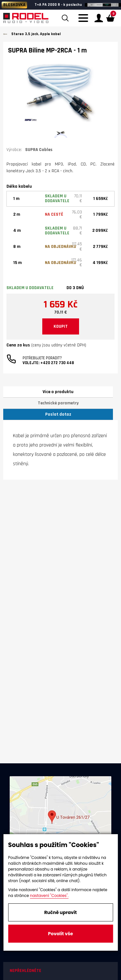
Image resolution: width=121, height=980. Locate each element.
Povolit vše (60, 934)
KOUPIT (61, 326)
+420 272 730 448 (57, 363)
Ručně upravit (60, 912)
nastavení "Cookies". (49, 895)
